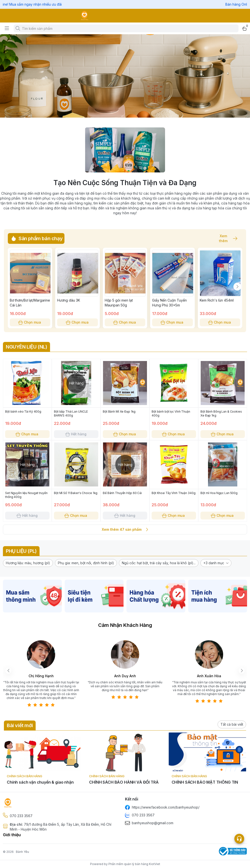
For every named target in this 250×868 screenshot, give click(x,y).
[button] (28, 563)
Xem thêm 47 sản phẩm (125, 530)
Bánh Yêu (22, 852)
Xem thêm (226, 238)
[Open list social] (239, 839)
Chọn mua (30, 322)
